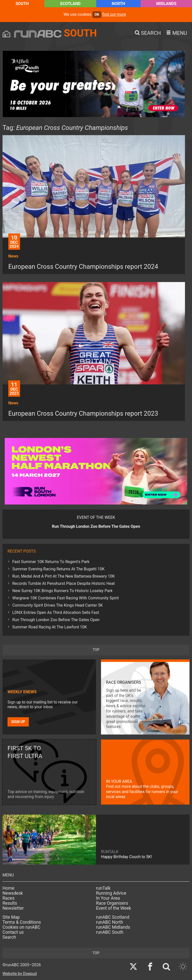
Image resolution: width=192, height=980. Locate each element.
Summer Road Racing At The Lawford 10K (50, 627)
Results (10, 903)
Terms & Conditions (22, 922)
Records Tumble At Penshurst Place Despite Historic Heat (64, 583)
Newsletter (13, 908)
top (96, 650)
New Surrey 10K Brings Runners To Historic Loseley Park (62, 591)
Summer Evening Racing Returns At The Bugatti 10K (58, 569)
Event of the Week (114, 908)
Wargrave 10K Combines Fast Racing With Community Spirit (66, 598)
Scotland (70, 4)
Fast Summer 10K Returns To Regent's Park (51, 562)
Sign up (18, 722)
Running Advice (111, 893)
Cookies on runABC (21, 927)
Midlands (166, 4)
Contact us (13, 932)
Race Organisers (112, 903)
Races (9, 898)
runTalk (103, 888)
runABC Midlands (113, 927)
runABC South (110, 932)
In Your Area (108, 898)
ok (97, 15)
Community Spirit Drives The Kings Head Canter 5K (58, 605)
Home (8, 888)
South (22, 4)
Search (9, 937)
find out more (114, 14)
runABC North (110, 922)
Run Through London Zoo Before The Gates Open (56, 620)
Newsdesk (13, 893)
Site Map (11, 917)
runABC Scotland (113, 917)
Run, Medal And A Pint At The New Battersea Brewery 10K (64, 576)
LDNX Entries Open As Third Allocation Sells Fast (56, 612)
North (118, 4)
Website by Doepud (20, 974)
